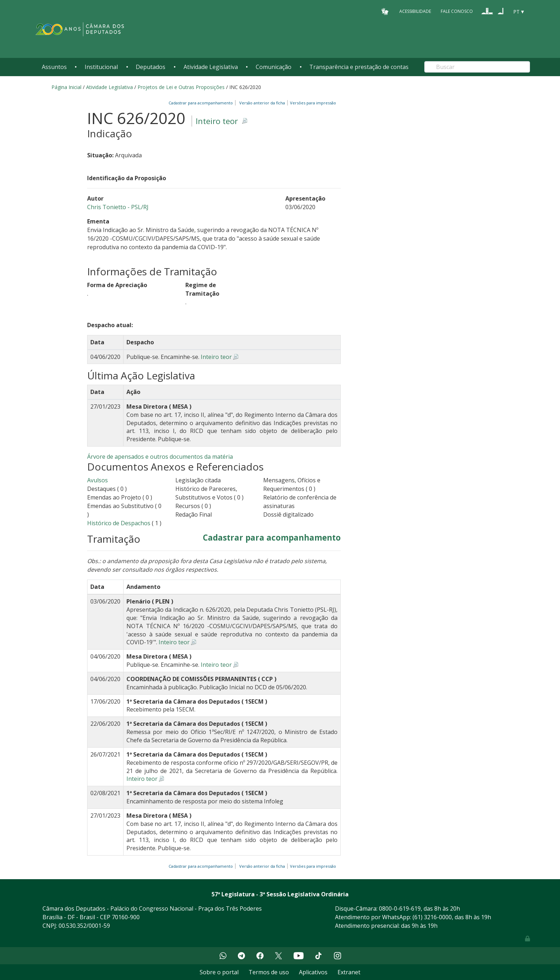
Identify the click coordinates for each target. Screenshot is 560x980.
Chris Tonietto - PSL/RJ (118, 207)
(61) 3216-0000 (432, 917)
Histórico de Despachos (119, 523)
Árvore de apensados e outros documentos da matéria (160, 457)
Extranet (349, 972)
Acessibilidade (415, 11)
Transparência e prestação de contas (359, 67)
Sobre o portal (219, 972)
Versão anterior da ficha (262, 103)
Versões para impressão (312, 103)
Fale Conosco (457, 11)
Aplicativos (313, 972)
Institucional (101, 67)
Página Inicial (66, 87)
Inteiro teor (217, 121)
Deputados (151, 67)
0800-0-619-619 (400, 908)
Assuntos (54, 67)
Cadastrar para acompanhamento (202, 103)
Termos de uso (269, 972)
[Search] (477, 67)
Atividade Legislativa (211, 67)
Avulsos (97, 480)
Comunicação (274, 67)
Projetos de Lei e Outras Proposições (181, 87)
